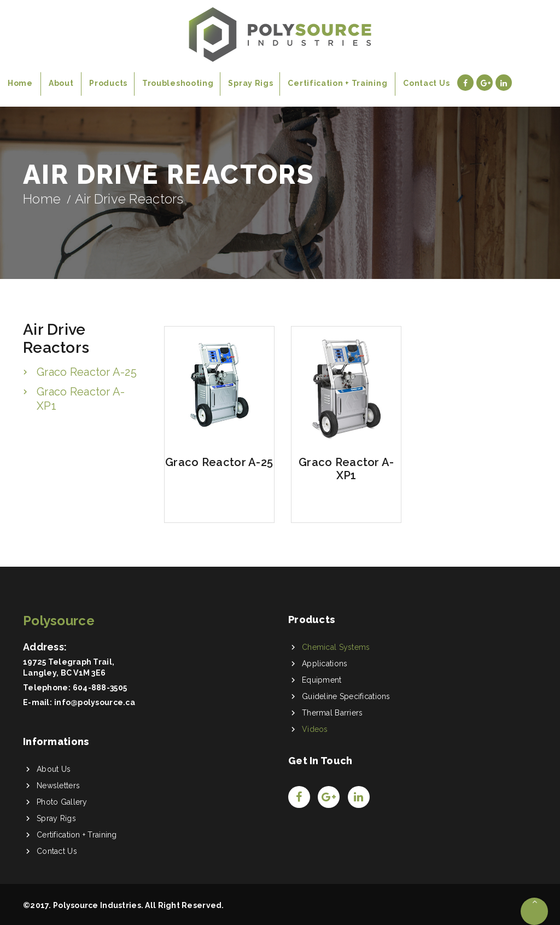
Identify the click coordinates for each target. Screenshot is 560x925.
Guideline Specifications (346, 696)
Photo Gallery (62, 802)
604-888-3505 (100, 688)
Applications (325, 664)
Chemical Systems (336, 647)
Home (42, 199)
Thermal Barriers (332, 713)
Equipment (322, 680)
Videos (315, 729)
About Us (54, 769)
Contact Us (57, 851)
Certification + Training (77, 835)
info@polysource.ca (95, 702)
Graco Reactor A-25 (87, 372)
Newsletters (58, 786)
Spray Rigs (56, 818)
